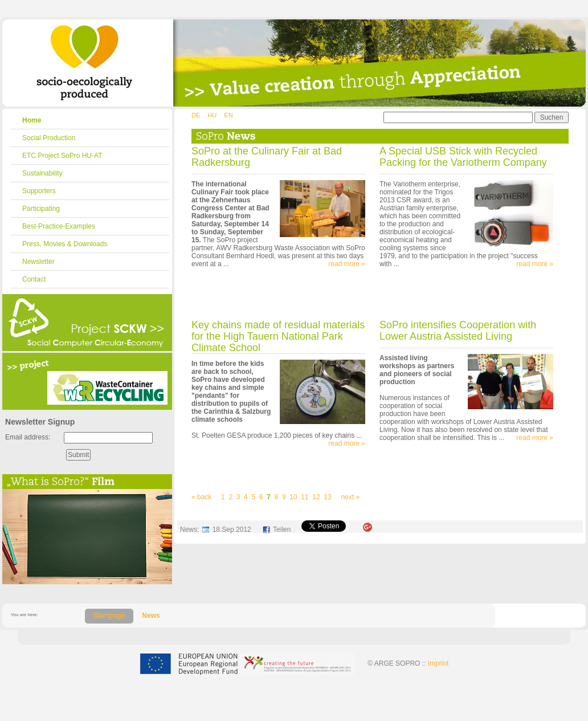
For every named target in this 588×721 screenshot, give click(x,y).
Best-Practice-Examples (59, 226)
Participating (41, 209)
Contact (34, 279)
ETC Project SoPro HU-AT (62, 156)
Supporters (39, 191)
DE (196, 115)
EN (228, 115)
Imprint (438, 663)
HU (212, 115)
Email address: (28, 437)
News (151, 616)
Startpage (109, 616)
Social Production (49, 138)
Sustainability (42, 173)
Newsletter (38, 262)
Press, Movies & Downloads (65, 244)
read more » (347, 264)
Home (32, 120)
